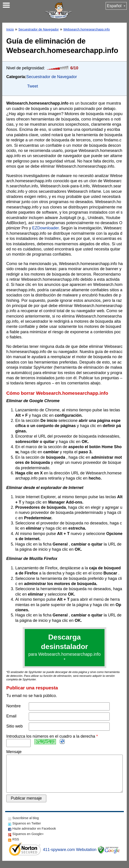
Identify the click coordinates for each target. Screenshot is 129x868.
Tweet (33, 86)
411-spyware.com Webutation (70, 857)
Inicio (10, 29)
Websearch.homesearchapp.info (87, 29)
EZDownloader (45, 228)
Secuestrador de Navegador (39, 29)
